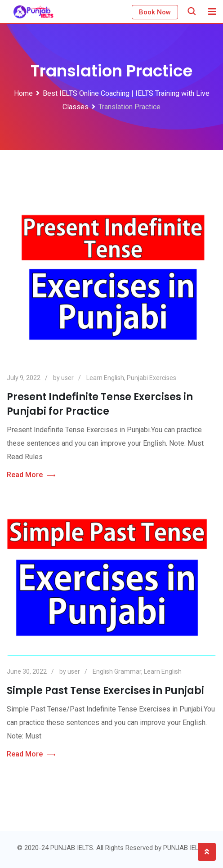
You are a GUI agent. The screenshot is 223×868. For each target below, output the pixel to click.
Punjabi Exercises (152, 378)
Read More (31, 475)
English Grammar (117, 671)
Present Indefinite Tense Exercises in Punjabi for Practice (100, 404)
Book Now (155, 12)
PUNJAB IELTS (185, 848)
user (67, 378)
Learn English (105, 378)
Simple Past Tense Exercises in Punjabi (105, 691)
